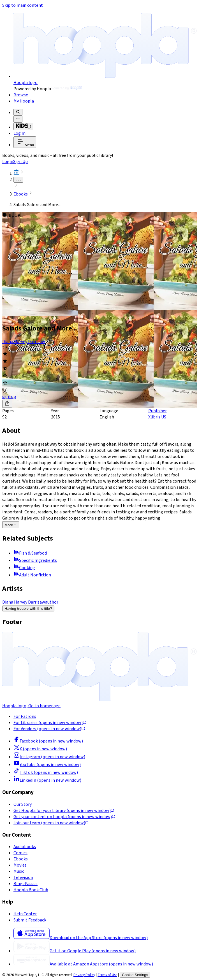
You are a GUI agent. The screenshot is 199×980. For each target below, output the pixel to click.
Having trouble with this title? (28, 608)
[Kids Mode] (23, 126)
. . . (18, 180)
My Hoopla (24, 101)
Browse (21, 95)
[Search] (18, 112)
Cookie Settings (135, 975)
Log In (19, 133)
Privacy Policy (84, 975)
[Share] (7, 404)
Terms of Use (107, 975)
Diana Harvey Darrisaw (24, 342)
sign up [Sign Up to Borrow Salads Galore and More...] (9, 397)
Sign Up (20, 162)
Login (8, 162)
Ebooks (21, 194)
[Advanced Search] (18, 119)
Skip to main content (23, 5)
